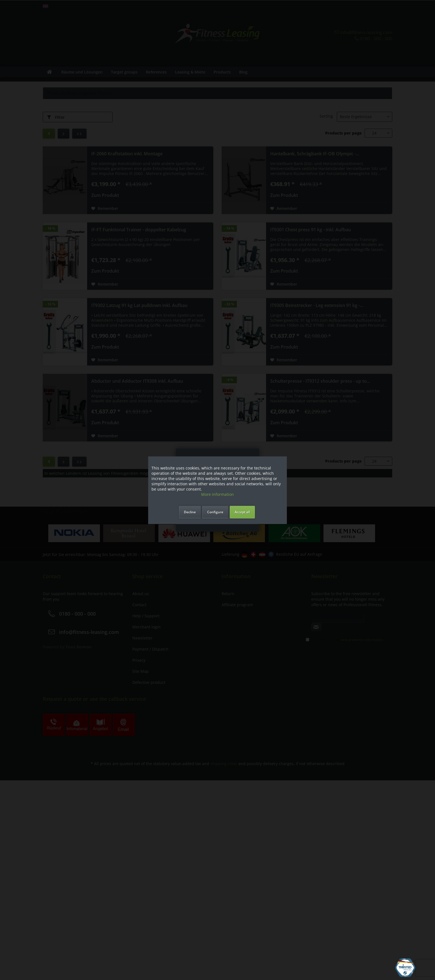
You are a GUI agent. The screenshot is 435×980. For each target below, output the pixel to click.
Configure (215, 512)
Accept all (242, 512)
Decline (190, 512)
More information (217, 494)
